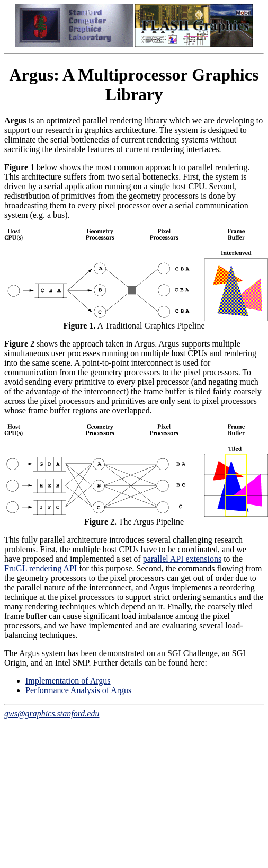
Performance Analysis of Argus (78, 690)
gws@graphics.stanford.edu (52, 714)
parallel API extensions (182, 559)
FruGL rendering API (41, 568)
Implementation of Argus (68, 681)
